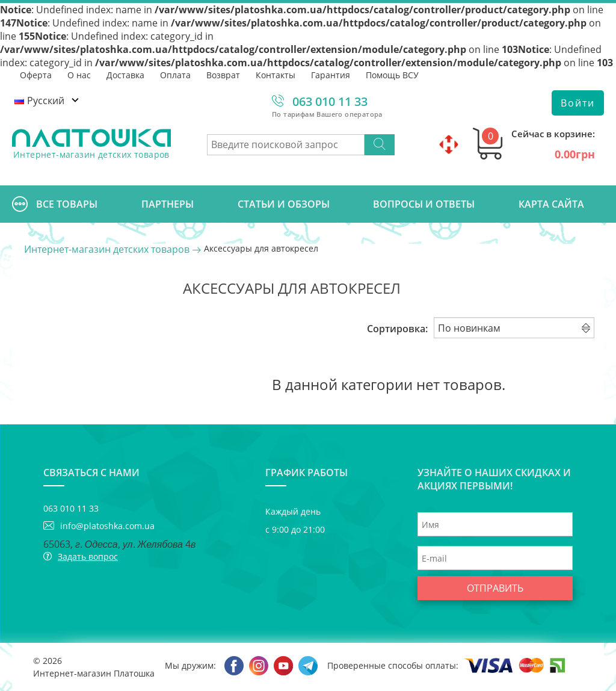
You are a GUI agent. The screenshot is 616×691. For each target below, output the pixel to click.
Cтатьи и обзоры (284, 204)
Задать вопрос (88, 556)
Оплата (175, 75)
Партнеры (168, 204)
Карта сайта (551, 204)
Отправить (495, 588)
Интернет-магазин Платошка (94, 673)
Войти (578, 103)
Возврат (223, 75)
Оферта (36, 75)
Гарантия (331, 75)
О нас (79, 75)
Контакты (276, 75)
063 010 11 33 (330, 101)
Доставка (125, 75)
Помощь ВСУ (392, 75)
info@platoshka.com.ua (107, 526)
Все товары (55, 204)
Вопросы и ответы (424, 204)
